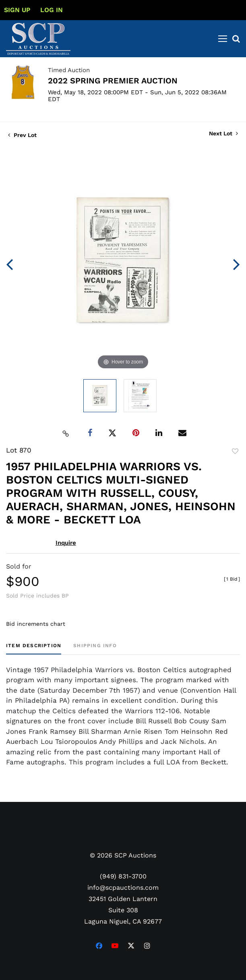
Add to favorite (235, 451)
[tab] (34, 649)
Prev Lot (22, 135)
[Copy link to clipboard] (66, 433)
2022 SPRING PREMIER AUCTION (113, 81)
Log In (52, 10)
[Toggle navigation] (223, 39)
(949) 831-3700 (123, 876)
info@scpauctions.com (123, 888)
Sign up (17, 10)
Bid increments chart (36, 624)
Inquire (66, 543)
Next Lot (223, 133)
